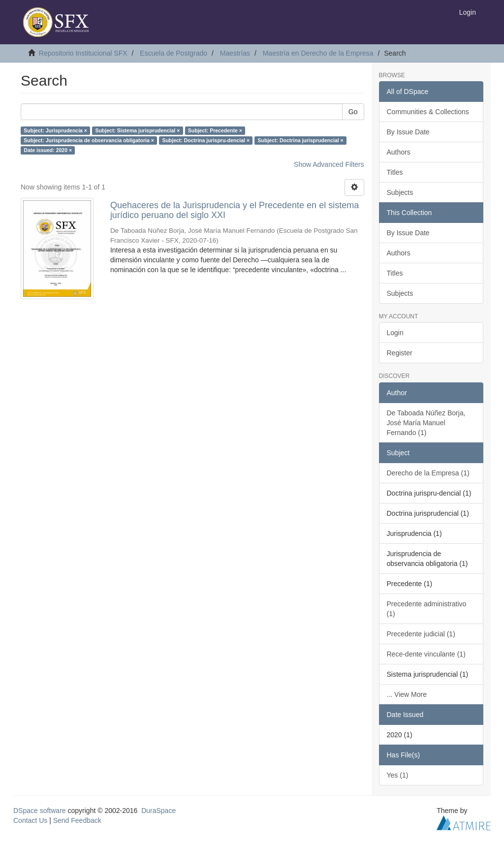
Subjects (400, 192)
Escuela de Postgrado (173, 53)
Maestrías (235, 53)
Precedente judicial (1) (421, 634)
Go (353, 112)
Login (395, 333)
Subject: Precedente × (215, 130)
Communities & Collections (428, 112)
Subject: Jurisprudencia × (55, 130)
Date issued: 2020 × (48, 150)
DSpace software (40, 811)
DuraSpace (158, 811)
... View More (407, 694)
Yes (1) (398, 775)
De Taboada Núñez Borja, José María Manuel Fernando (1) (426, 423)
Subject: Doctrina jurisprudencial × (301, 140)
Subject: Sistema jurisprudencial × (137, 130)
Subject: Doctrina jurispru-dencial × (206, 140)
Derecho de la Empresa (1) (428, 473)
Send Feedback (77, 820)
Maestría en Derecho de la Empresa (318, 53)
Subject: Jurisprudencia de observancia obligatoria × (89, 140)
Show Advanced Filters (329, 164)
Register (400, 353)
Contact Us (30, 820)
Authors (399, 152)
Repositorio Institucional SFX (83, 53)
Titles (395, 172)
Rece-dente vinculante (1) (426, 654)
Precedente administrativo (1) (427, 609)
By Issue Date (408, 132)
